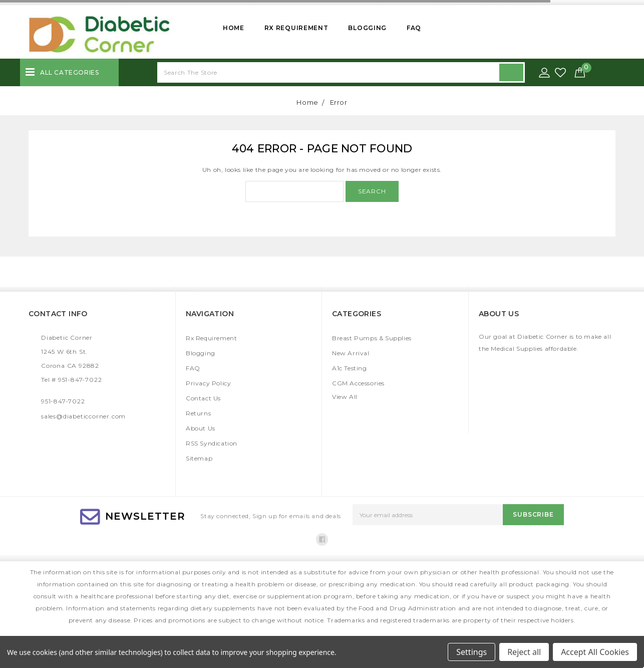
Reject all (524, 652)
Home (234, 28)
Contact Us (203, 398)
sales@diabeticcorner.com (83, 416)
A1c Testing (350, 368)
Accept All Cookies (595, 652)
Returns (198, 413)
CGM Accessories (358, 383)
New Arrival (351, 353)
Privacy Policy (208, 383)
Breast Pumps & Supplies (372, 338)
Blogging (367, 28)
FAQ (414, 28)
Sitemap (199, 458)
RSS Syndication (212, 443)
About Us (201, 428)
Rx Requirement (296, 28)
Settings (471, 652)
